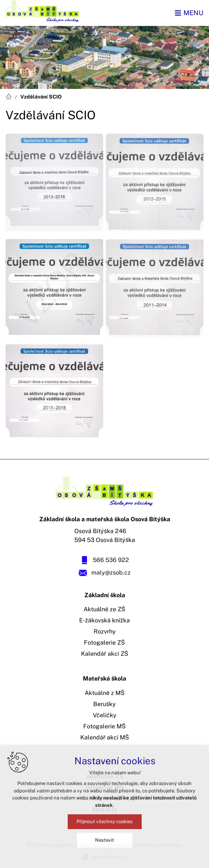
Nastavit (104, 840)
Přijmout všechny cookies (105, 822)
